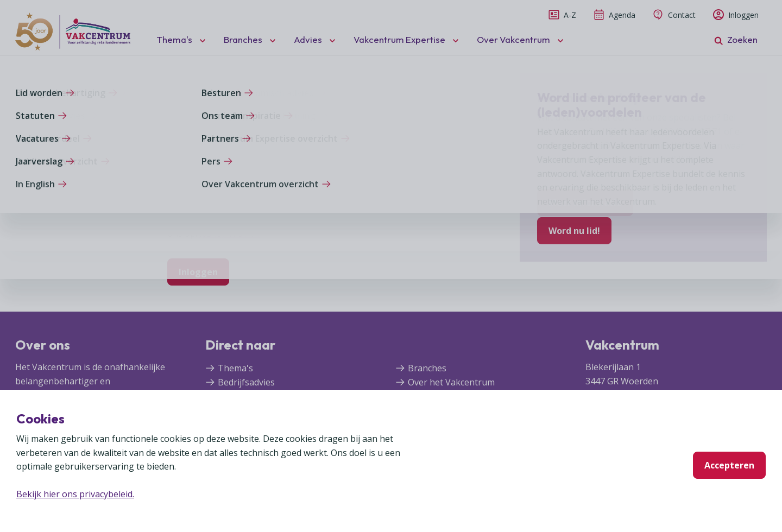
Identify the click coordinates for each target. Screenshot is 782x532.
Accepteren (729, 465)
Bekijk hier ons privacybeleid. (75, 494)
